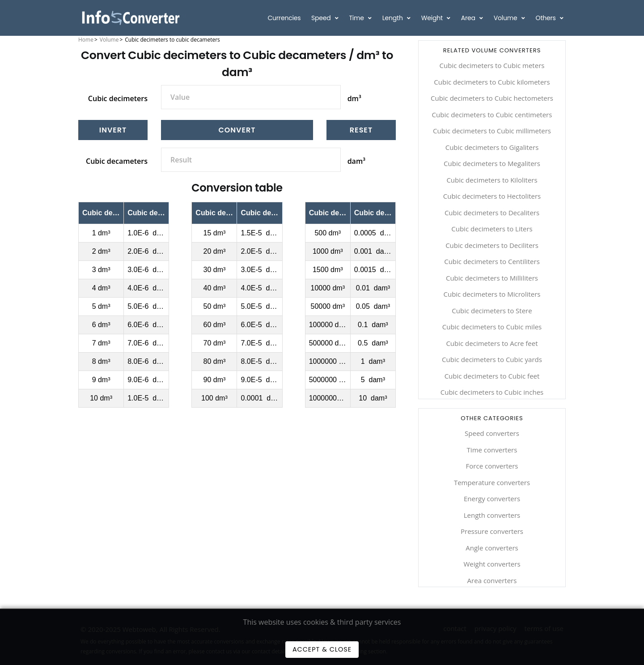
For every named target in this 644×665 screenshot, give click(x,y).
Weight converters (492, 564)
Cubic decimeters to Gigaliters (492, 147)
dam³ (356, 161)
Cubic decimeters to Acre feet (492, 343)
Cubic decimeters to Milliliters (492, 278)
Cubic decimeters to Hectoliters (492, 196)
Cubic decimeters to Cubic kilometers (492, 82)
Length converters (492, 515)
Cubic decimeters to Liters (492, 229)
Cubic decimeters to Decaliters (492, 213)
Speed (322, 18)
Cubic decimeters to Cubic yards (492, 359)
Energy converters (492, 499)
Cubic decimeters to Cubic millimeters (492, 131)
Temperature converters (492, 482)
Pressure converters (492, 531)
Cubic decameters (117, 161)
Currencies (284, 18)
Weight (433, 18)
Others (547, 18)
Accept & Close (322, 649)
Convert (237, 130)
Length (394, 18)
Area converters (492, 580)
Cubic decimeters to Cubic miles (492, 327)
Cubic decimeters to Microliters (492, 294)
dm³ (354, 98)
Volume (506, 18)
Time (357, 18)
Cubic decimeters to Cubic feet (492, 376)
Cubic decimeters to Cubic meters (492, 65)
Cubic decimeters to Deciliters (492, 245)
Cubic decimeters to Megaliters (492, 163)
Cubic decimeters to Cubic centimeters (492, 115)
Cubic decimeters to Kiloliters (492, 180)
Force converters (492, 466)
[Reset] (361, 130)
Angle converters (492, 548)
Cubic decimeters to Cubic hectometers (492, 98)
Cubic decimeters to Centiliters (492, 261)
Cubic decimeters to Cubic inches (492, 392)
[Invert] (113, 130)
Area (469, 18)
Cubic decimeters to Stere (492, 311)
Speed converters (492, 433)
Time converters (492, 450)
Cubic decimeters (118, 98)
